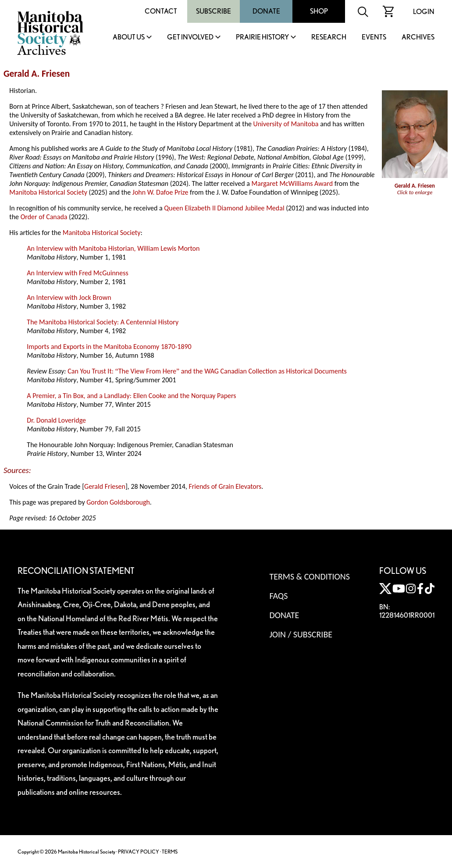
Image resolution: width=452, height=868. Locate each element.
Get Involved (190, 37)
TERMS (170, 852)
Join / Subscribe (301, 634)
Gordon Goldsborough (118, 502)
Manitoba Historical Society (48, 192)
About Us (129, 37)
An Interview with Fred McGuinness (77, 273)
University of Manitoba (286, 124)
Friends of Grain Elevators (225, 486)
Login (424, 12)
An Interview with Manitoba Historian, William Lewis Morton (113, 248)
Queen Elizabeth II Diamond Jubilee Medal (224, 208)
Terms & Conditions (309, 576)
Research (329, 37)
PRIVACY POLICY (139, 852)
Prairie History (262, 37)
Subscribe (214, 11)
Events (374, 37)
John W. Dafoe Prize (160, 192)
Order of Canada (44, 217)
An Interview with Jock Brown (69, 297)
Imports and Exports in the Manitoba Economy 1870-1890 (109, 347)
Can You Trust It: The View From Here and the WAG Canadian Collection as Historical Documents (207, 371)
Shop (319, 11)
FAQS (278, 596)
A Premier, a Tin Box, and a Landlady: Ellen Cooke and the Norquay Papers (131, 396)
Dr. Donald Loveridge (56, 420)
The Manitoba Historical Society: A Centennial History (103, 322)
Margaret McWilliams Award (292, 183)
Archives (418, 37)
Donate (266, 11)
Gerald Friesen (105, 486)
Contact (161, 11)
